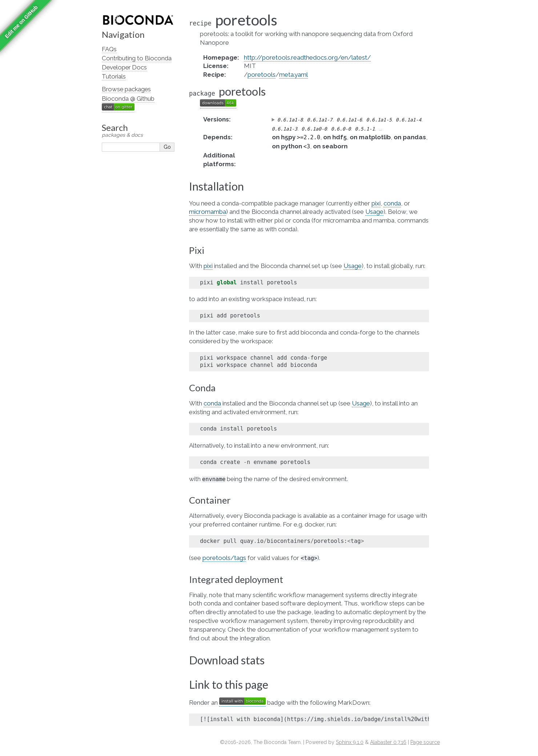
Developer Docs (124, 67)
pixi (376, 203)
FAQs (109, 49)
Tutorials (114, 76)
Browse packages (126, 89)
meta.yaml (294, 75)
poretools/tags (224, 558)
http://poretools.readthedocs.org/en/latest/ (307, 57)
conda (392, 203)
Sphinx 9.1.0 (350, 742)
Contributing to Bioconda (137, 58)
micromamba (208, 212)
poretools (262, 75)
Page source (425, 742)
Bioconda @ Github (128, 99)
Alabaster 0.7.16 (388, 742)
